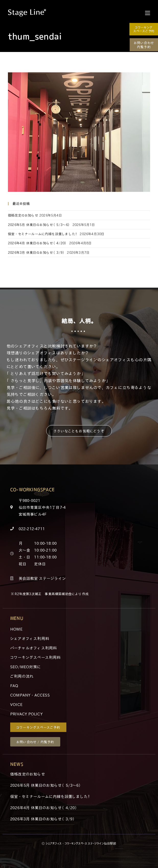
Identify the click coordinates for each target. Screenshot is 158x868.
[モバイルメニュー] (148, 13)
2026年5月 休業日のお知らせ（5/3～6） (40, 225)
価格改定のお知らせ (23, 215)
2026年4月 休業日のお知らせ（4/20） (38, 243)
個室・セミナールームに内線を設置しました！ (43, 234)
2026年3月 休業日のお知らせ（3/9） (37, 252)
